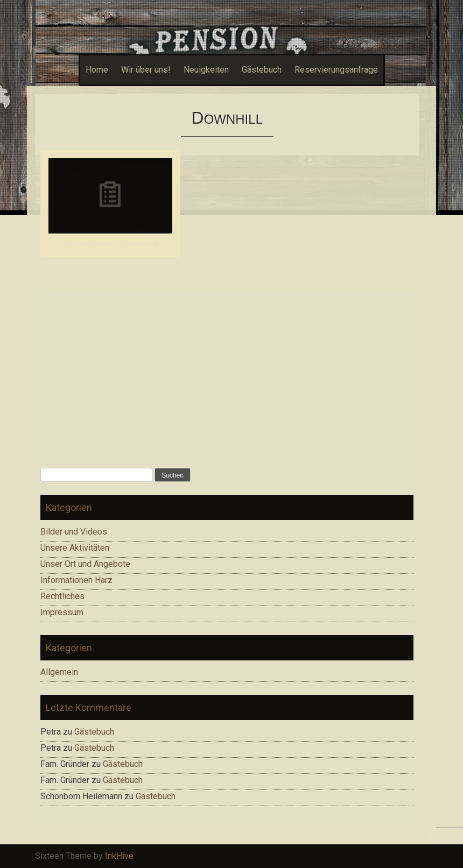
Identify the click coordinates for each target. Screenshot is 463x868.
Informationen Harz (76, 580)
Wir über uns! (146, 70)
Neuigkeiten (206, 70)
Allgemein (59, 672)
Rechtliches (62, 596)
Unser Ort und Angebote (85, 564)
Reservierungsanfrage (336, 70)
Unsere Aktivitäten (75, 548)
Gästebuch (262, 70)
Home (97, 70)
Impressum (62, 612)
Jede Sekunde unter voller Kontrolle (111, 243)
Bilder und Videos (74, 532)
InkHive (119, 856)
